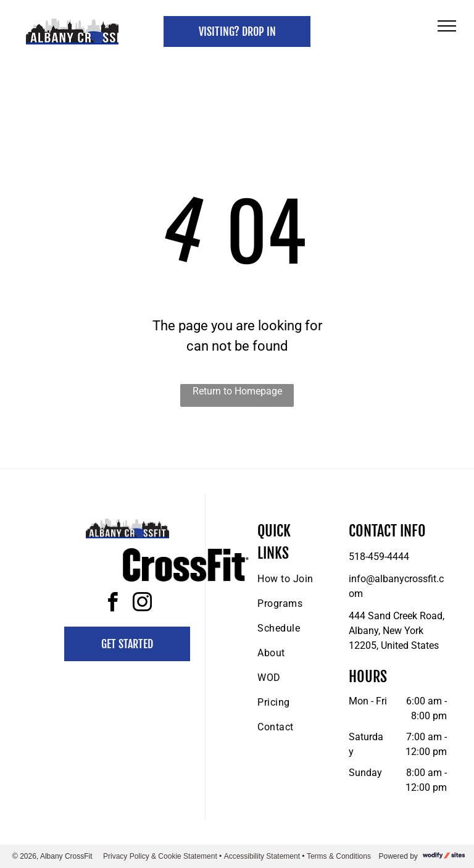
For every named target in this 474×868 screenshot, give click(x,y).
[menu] (447, 26)
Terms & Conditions (339, 856)
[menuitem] (302, 579)
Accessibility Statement (262, 856)
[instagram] (142, 604)
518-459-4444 (379, 557)
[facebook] (112, 604)
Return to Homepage (237, 391)
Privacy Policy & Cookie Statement (160, 856)
